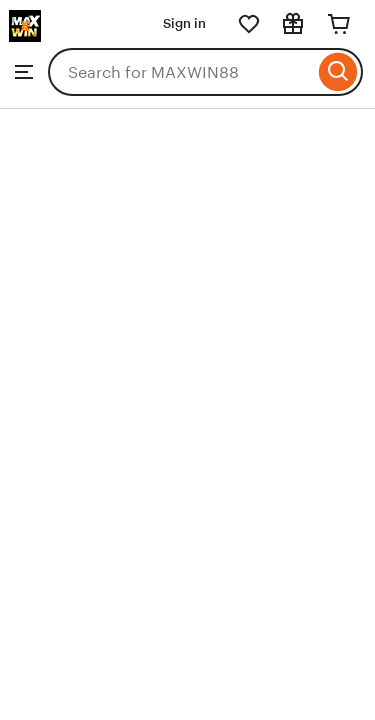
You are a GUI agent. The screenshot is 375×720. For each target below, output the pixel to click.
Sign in (184, 23)
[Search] (338, 72)
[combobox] (181, 72)
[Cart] (339, 24)
